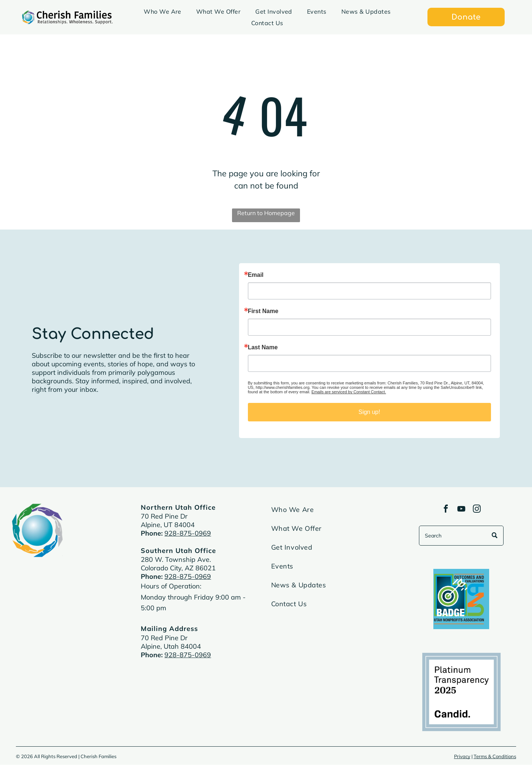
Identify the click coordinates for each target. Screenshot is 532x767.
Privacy (462, 758)
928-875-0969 (188, 533)
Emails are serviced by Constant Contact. (349, 392)
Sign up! (369, 412)
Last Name (263, 347)
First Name (263, 311)
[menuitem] (163, 11)
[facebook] (444, 511)
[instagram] (479, 511)
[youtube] (461, 511)
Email (256, 275)
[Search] (461, 538)
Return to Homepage (266, 213)
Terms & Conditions (495, 758)
